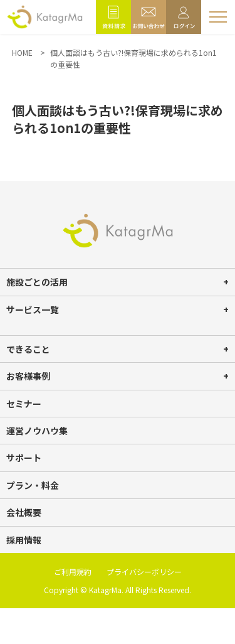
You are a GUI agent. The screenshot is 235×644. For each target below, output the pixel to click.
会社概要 (24, 512)
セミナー (24, 404)
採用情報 (24, 540)
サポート (24, 458)
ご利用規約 (73, 572)
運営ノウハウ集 (37, 431)
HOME (22, 52)
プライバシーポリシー (144, 572)
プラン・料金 (33, 485)
